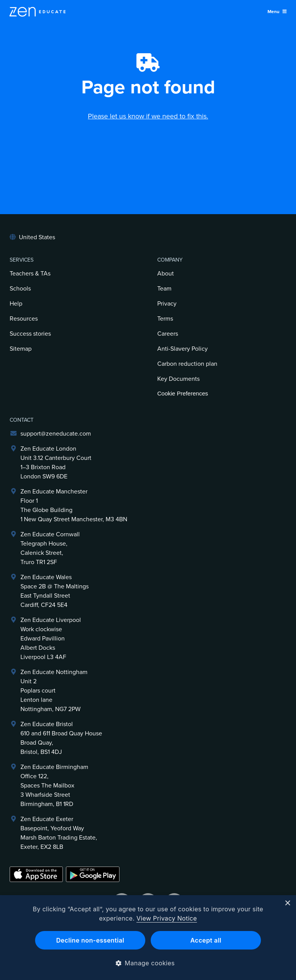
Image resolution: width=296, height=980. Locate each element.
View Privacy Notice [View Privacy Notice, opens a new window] (167, 918)
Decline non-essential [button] (90, 940)
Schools (20, 289)
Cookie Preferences (183, 393)
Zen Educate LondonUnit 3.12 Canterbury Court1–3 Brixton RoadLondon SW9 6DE (56, 463)
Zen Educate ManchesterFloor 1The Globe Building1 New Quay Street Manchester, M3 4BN (74, 505)
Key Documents (178, 379)
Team (164, 289)
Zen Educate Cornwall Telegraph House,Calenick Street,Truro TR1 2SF (50, 548)
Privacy (167, 304)
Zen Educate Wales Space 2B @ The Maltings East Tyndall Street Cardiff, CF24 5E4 (55, 591)
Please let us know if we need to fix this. (148, 116)
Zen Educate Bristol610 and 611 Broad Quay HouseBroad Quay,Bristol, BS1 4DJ (61, 738)
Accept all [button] (206, 940)
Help (16, 304)
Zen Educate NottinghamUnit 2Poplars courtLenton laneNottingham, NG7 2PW (54, 691)
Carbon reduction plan (187, 364)
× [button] (287, 903)
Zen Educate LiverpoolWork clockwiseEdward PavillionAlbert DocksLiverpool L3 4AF (51, 639)
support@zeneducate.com (56, 434)
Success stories (30, 334)
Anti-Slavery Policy (182, 349)
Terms (165, 319)
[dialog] (148, 938)
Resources (24, 319)
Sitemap (21, 349)
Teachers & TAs (30, 274)
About (166, 274)
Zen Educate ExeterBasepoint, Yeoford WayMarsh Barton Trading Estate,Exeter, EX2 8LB (59, 833)
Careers (168, 334)
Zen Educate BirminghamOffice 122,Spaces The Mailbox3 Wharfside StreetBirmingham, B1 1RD (54, 786)
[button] (148, 963)
